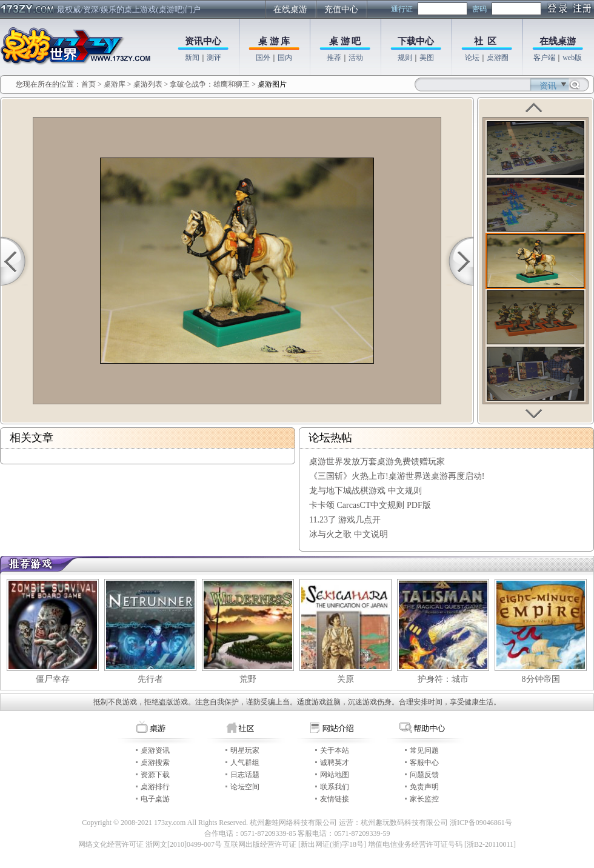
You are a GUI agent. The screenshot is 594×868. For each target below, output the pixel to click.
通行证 (402, 9)
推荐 (334, 58)
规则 (405, 58)
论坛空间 (245, 787)
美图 (427, 58)
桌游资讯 (155, 750)
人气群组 (245, 763)
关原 (345, 679)
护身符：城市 (443, 679)
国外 (263, 58)
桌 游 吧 (345, 41)
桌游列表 (148, 84)
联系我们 (335, 787)
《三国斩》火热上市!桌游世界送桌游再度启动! (397, 476)
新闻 (192, 58)
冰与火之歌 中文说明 (349, 534)
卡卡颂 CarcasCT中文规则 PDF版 (370, 505)
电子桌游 (155, 799)
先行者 (150, 679)
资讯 (548, 86)
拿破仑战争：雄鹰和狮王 (210, 84)
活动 (356, 58)
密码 (479, 9)
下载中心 (416, 41)
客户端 (544, 58)
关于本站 (335, 750)
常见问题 (424, 750)
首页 (88, 84)
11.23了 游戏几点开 (345, 520)
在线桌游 (290, 9)
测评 (214, 58)
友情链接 (335, 799)
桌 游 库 (274, 41)
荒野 (248, 679)
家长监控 (424, 799)
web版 (572, 58)
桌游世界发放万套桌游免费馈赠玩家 (377, 462)
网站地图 (335, 775)
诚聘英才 (335, 763)
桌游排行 (155, 787)
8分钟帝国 (541, 679)
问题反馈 (424, 775)
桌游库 (115, 84)
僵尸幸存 (53, 679)
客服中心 (424, 763)
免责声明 (424, 787)
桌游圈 (498, 58)
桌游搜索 (155, 763)
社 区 (486, 41)
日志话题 (245, 775)
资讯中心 (203, 41)
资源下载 (155, 775)
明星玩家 (245, 750)
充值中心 (341, 9)
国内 (285, 58)
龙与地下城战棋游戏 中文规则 (365, 491)
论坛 (472, 58)
